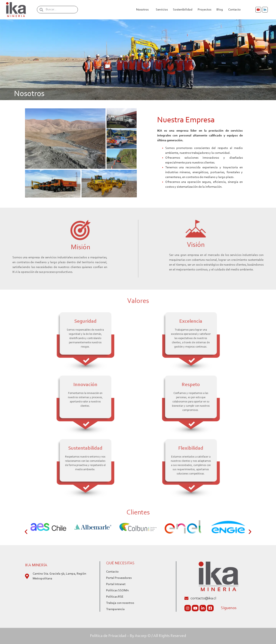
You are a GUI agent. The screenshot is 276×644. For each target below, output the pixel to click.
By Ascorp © (140, 636)
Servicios (162, 10)
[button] (26, 532)
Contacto (235, 10)
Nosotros (143, 10)
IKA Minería (36, 565)
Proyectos (204, 10)
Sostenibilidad (183, 10)
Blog (220, 10)
